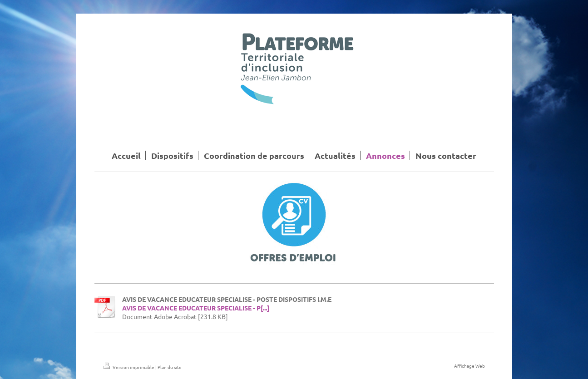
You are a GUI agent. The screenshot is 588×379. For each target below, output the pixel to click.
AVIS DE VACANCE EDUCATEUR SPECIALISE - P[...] (196, 308)
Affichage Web (469, 366)
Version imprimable (129, 367)
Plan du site (170, 367)
